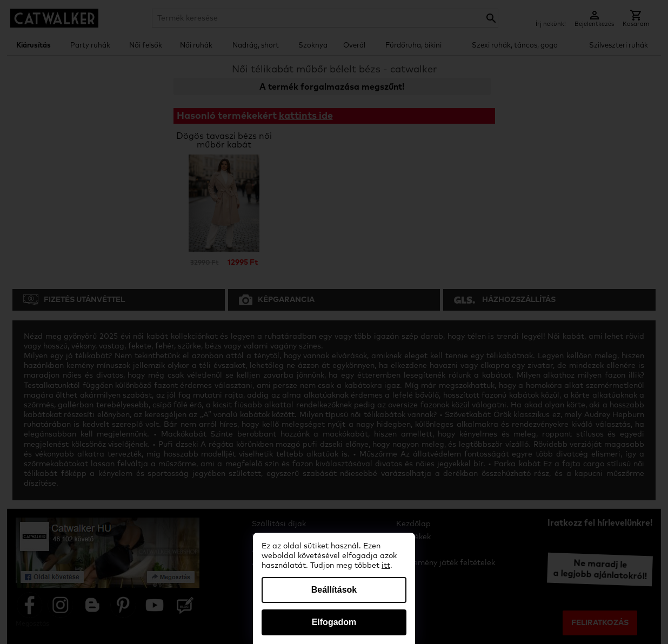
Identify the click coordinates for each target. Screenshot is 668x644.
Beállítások (334, 590)
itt (386, 566)
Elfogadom (334, 622)
